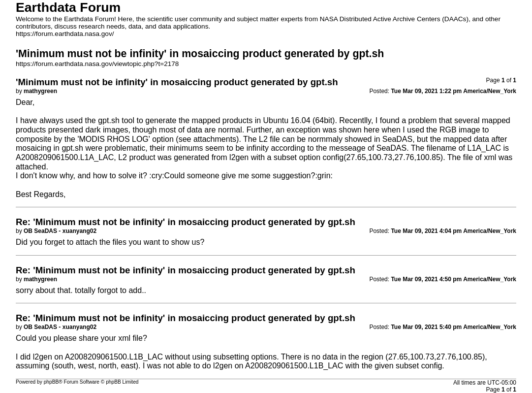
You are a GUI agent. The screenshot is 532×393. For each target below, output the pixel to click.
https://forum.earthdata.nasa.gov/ (65, 34)
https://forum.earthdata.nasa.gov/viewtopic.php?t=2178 (97, 64)
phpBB (51, 382)
